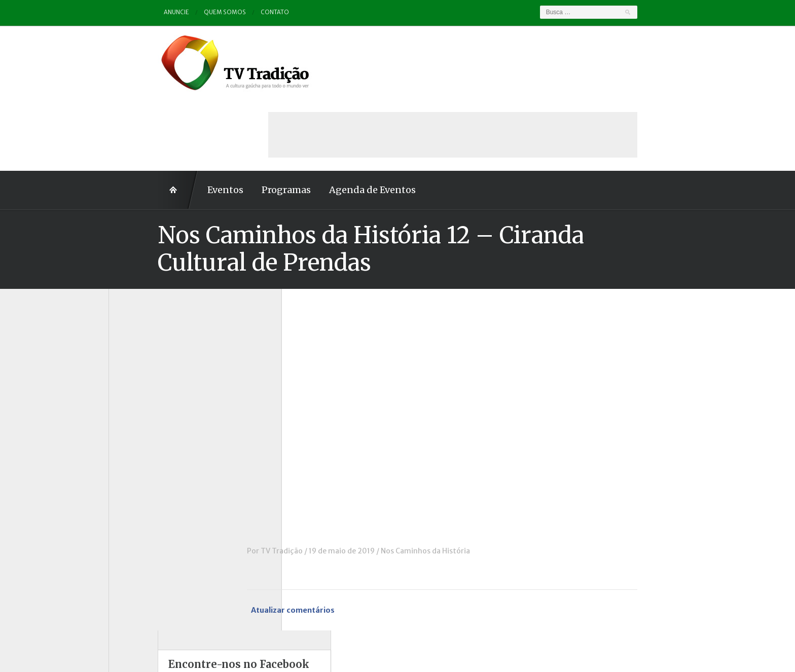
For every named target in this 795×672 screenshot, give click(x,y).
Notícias (133, 454)
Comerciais (138, 370)
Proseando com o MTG (158, 510)
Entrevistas (139, 412)
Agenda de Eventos (323, 118)
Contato (228, 12)
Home (129, 118)
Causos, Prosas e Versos (160, 342)
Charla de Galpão (148, 356)
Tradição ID (139, 538)
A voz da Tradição (150, 328)
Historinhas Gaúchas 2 (158, 440)
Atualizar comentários (344, 538)
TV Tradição (331, 479)
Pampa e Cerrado (149, 482)
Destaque (136, 384)
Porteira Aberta (146, 496)
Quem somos (177, 12)
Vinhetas (135, 552)
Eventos (176, 118)
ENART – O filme (148, 398)
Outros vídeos (143, 468)
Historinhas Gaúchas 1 (157, 426)
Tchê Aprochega (147, 524)
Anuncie (128, 12)
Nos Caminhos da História (475, 479)
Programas (237, 118)
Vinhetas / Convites (153, 566)
